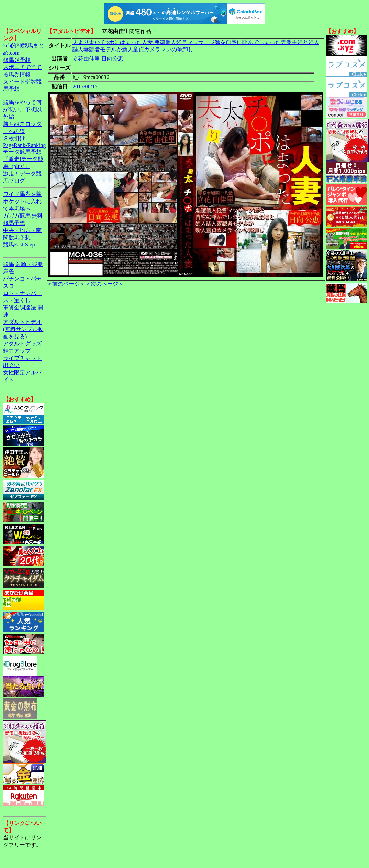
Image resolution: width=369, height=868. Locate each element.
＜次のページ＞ (104, 284)
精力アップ (17, 351)
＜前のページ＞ (66, 284)
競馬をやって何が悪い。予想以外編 (22, 109)
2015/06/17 (85, 86)
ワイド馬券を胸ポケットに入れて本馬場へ (22, 201)
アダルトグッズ (22, 344)
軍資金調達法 (20, 307)
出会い (11, 365)
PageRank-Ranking (24, 145)
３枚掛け (14, 138)
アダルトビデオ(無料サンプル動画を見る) (23, 329)
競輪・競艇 (29, 264)
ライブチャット (22, 358)
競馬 (9, 264)
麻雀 (9, 271)
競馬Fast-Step (19, 245)
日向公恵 (112, 59)
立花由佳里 (86, 59)
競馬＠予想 (17, 60)
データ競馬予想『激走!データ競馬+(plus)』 (23, 159)
